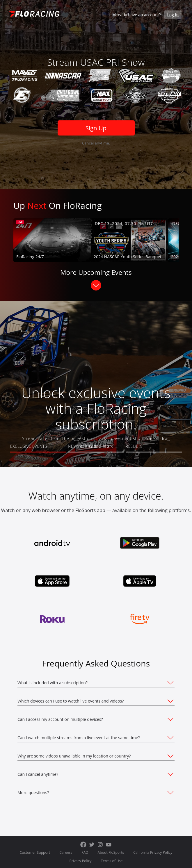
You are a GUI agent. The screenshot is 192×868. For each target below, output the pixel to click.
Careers (66, 852)
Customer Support (35, 852)
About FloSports (111, 852)
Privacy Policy (80, 861)
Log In (173, 15)
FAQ (85, 852)
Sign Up (96, 128)
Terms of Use (112, 861)
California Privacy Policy (153, 852)
